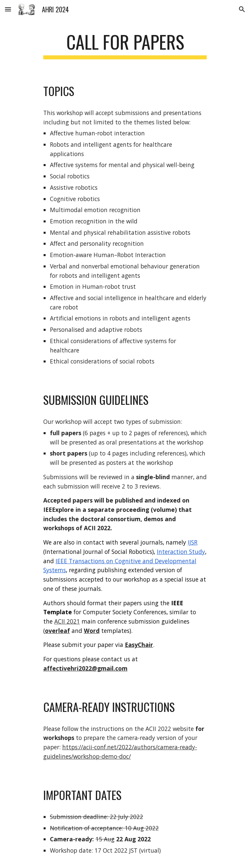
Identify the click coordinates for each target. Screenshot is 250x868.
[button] (8, 9)
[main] (125, 45)
